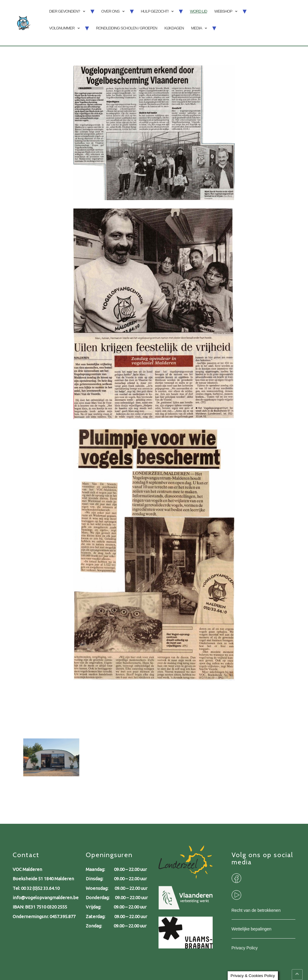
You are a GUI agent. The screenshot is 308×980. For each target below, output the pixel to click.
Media (196, 28)
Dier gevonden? (64, 11)
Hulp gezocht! (155, 11)
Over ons (111, 11)
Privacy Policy (245, 948)
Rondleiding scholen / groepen (127, 28)
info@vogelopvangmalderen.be (46, 898)
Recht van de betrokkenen (256, 910)
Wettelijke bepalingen (252, 929)
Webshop (223, 11)
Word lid (198, 11)
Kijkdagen (174, 28)
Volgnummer (62, 28)
